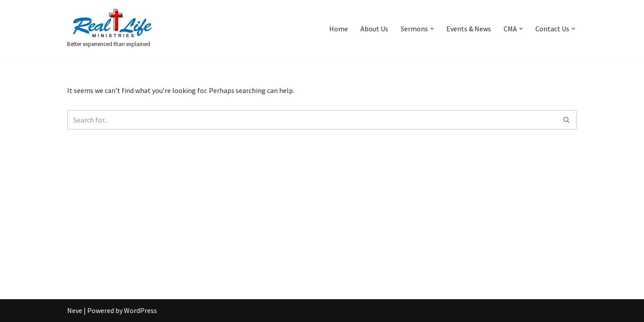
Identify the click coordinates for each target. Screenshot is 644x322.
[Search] (312, 120)
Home (339, 29)
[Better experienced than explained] (112, 29)
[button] (432, 29)
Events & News (469, 29)
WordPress (140, 310)
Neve (75, 310)
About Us (374, 29)
